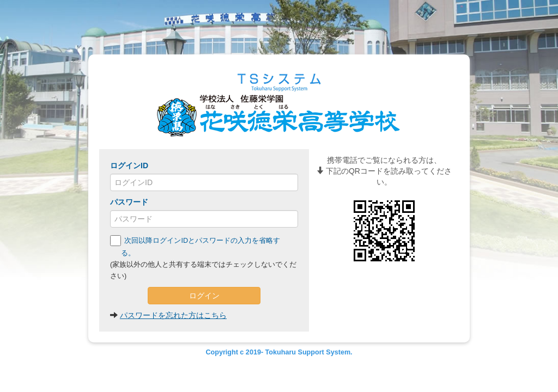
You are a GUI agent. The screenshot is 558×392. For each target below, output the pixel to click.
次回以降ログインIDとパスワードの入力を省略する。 (195, 246)
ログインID (129, 166)
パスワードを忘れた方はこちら (173, 315)
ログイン (204, 296)
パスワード (129, 202)
